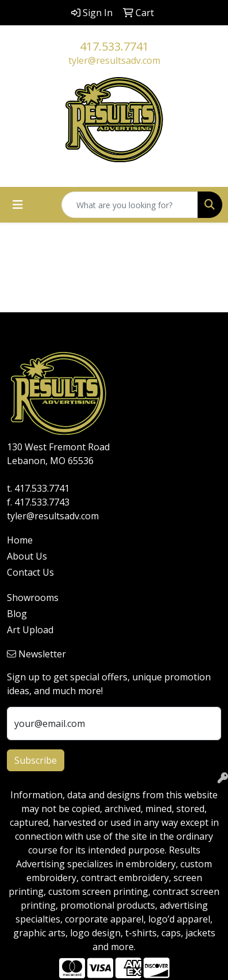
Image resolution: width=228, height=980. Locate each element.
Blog (17, 614)
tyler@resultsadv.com (114, 60)
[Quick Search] (130, 205)
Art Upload (30, 630)
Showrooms (33, 598)
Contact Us (30, 572)
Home (20, 540)
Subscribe (36, 760)
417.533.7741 (114, 46)
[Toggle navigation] (18, 205)
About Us (27, 556)
